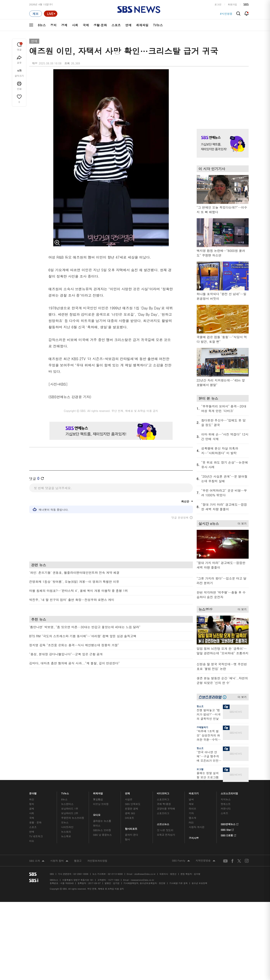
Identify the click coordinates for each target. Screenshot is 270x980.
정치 (53, 25)
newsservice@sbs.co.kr (142, 880)
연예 (128, 25)
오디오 (97, 814)
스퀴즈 (224, 813)
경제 (64, 25)
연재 (127, 792)
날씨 (191, 799)
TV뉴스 (158, 25)
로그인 (218, 4)
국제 (86, 25)
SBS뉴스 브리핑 (102, 830)
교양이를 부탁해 (166, 809)
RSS (191, 822)
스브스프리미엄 (229, 792)
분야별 (33, 792)
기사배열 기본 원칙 (178, 883)
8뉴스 (42, 25)
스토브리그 (163, 813)
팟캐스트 (226, 804)
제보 (191, 804)
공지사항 (194, 838)
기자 (191, 813)
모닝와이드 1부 (70, 809)
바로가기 (194, 792)
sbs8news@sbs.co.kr (145, 874)
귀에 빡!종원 (164, 804)
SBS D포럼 (228, 835)
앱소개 (193, 818)
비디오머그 (163, 792)
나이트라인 (67, 827)
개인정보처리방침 (97, 861)
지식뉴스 (226, 799)
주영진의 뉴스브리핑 (73, 818)
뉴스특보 (66, 836)
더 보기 (241, 523)
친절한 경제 (132, 809)
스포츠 (116, 25)
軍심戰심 (98, 799)
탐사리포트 (131, 828)
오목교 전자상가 (166, 835)
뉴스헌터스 (67, 804)
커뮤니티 (226, 809)
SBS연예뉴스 (230, 824)
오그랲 (200, 769)
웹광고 (78, 861)
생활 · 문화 (35, 822)
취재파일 (142, 25)
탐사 (127, 839)
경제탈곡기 (202, 727)
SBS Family (181, 861)
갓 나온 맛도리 (165, 830)
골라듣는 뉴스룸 (102, 821)
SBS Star (227, 829)
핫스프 (200, 706)
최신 (32, 799)
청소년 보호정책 (199, 883)
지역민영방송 (206, 861)
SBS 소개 (37, 861)
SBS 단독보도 (133, 804)
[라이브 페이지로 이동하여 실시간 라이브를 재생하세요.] (51, 14)
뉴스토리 (66, 832)
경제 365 (130, 813)
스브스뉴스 (163, 823)
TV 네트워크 (36, 836)
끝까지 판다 (132, 835)
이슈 (32, 841)
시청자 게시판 (197, 827)
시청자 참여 (59, 861)
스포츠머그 (163, 799)
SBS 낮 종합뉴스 (102, 835)
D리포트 (130, 818)
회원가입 (232, 4)
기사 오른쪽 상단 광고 (222, 94)
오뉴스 (65, 822)
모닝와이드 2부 (70, 813)
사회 (75, 25)
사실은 (129, 799)
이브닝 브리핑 (101, 804)
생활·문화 (100, 25)
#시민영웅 (226, 14)
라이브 (193, 809)
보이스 (97, 825)
